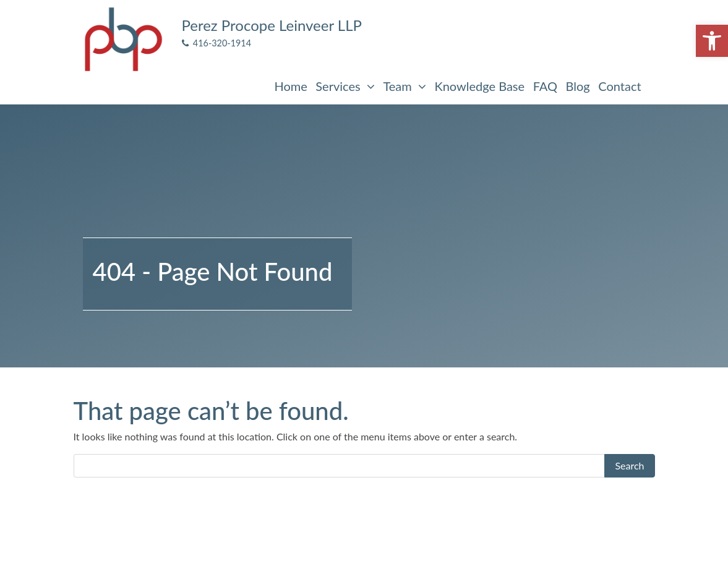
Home (290, 86)
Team (404, 86)
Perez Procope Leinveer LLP (272, 25)
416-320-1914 (217, 43)
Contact (619, 86)
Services (345, 86)
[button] (712, 41)
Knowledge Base (479, 86)
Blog (578, 86)
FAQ (545, 86)
